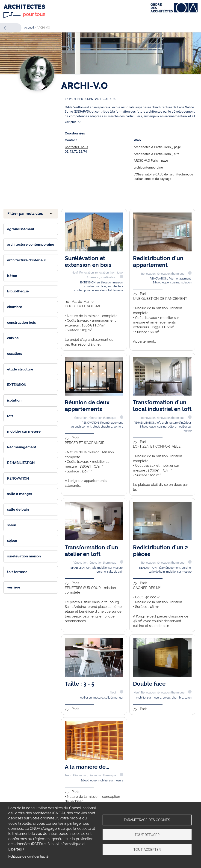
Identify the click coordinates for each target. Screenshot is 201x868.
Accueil (29, 28)
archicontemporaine (148, 167)
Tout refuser (147, 835)
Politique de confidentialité (28, 856)
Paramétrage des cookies (147, 820)
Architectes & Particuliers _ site (157, 154)
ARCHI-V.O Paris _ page (151, 160)
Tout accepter (147, 850)
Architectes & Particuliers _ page (157, 147)
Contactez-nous (76, 147)
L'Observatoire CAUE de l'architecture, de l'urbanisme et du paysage (163, 177)
